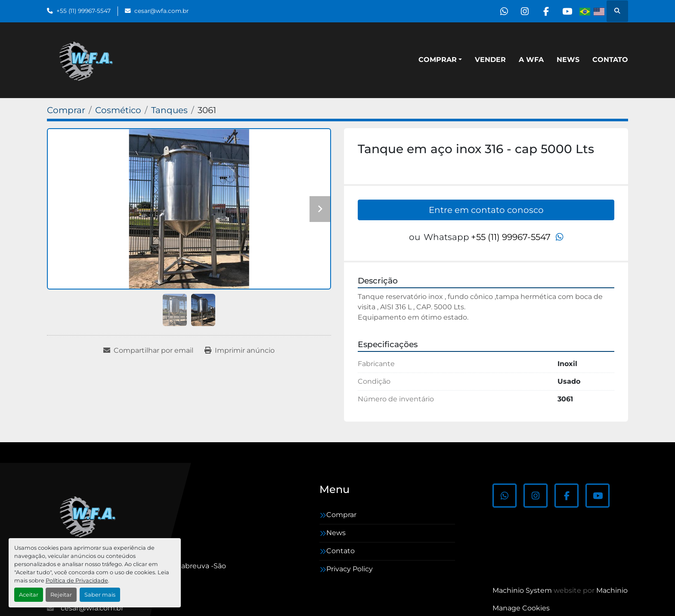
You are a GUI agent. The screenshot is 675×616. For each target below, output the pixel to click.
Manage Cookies (521, 608)
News (568, 60)
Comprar (438, 60)
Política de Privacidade (77, 581)
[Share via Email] (148, 351)
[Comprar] (66, 110)
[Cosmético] (118, 110)
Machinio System (522, 590)
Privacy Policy (350, 569)
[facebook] (545, 11)
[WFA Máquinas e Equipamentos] (90, 516)
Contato (610, 60)
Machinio (612, 590)
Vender (490, 60)
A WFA (531, 60)
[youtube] (567, 11)
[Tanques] (169, 110)
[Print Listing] (240, 351)
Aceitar (29, 595)
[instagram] (523, 11)
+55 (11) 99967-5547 (84, 11)
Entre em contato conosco (486, 210)
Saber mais (100, 595)
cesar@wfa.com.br (161, 11)
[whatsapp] (501, 11)
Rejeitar (61, 595)
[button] (440, 60)
